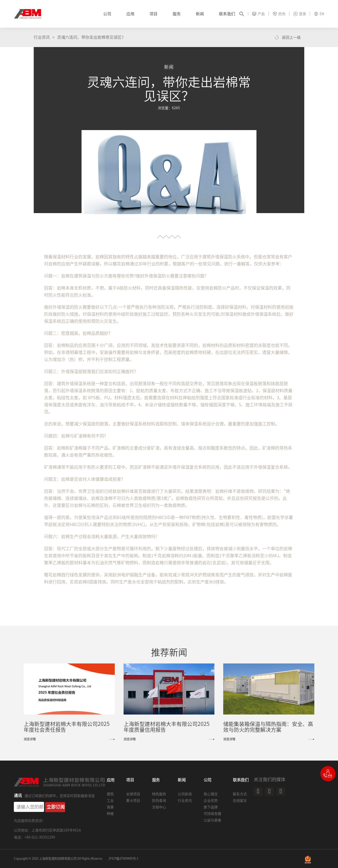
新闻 (200, 14)
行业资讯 (42, 37)
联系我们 (227, 14)
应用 (130, 14)
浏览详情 (30, 739)
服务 (177, 14)
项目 (154, 14)
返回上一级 (291, 37)
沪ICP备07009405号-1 (123, 859)
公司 (107, 14)
